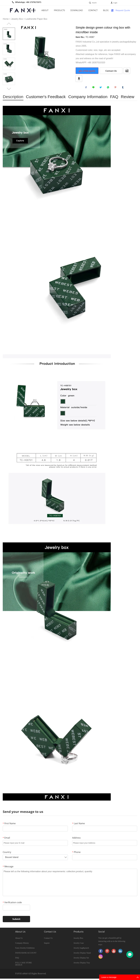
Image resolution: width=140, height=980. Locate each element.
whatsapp (109, 88)
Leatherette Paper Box (36, 19)
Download (86, 10)
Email (6, 839)
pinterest (116, 88)
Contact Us (102, 12)
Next (9, 89)
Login (115, 3)
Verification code (12, 904)
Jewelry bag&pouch (81, 949)
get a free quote (87, 71)
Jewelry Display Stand (82, 954)
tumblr (123, 88)
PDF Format (127, 71)
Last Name (78, 825)
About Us (52, 12)
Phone (76, 853)
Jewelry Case (79, 944)
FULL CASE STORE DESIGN (23, 965)
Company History (22, 944)
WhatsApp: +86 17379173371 (28, 2)
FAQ (17, 959)
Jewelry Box (17, 19)
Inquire (47, 944)
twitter (101, 88)
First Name (9, 825)
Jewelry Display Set (81, 959)
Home (40, 10)
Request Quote (123, 10)
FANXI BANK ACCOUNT (26, 954)
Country (7, 853)
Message (8, 868)
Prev (9, 24)
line (94, 88)
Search (94, 3)
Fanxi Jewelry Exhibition (25, 949)
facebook (87, 88)
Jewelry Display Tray (82, 964)
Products (69, 10)
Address (76, 839)
